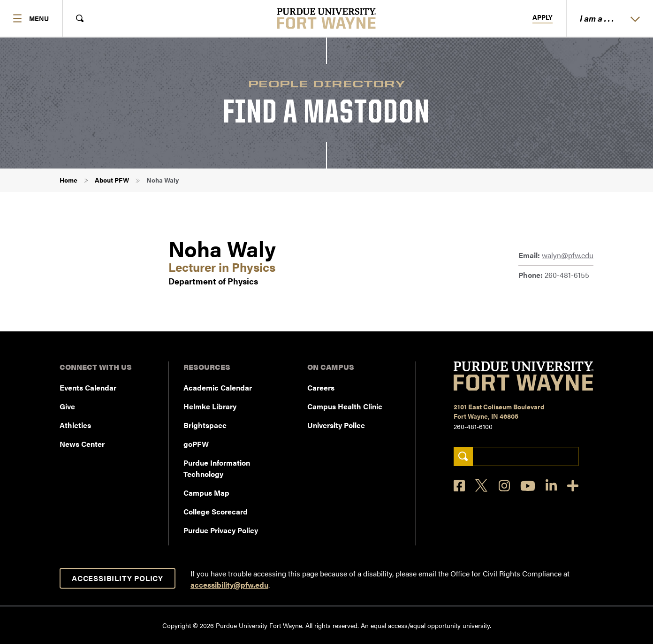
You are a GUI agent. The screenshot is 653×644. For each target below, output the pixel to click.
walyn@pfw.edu (568, 255)
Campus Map (206, 493)
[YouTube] (528, 486)
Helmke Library (210, 406)
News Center (82, 444)
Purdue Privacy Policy (221, 530)
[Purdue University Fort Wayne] (327, 18)
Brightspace (205, 425)
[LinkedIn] (551, 486)
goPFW (196, 444)
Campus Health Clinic (345, 406)
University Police (336, 425)
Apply (543, 17)
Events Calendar (88, 387)
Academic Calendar (218, 387)
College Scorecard (216, 511)
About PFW (112, 180)
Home (68, 180)
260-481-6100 (473, 426)
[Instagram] (504, 486)
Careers (321, 387)
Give (67, 406)
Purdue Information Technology (217, 468)
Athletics (75, 425)
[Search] (463, 456)
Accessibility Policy (118, 578)
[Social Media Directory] (573, 486)
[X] (482, 486)
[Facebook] (459, 486)
